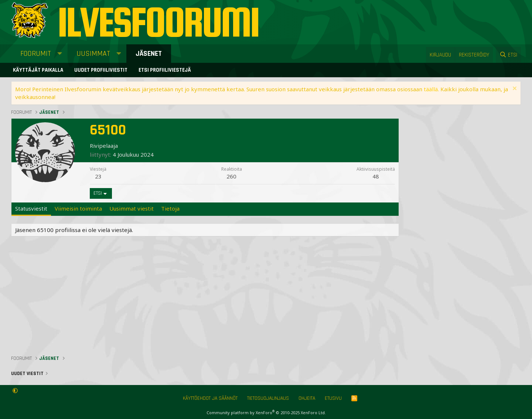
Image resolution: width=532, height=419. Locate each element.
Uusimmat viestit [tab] (132, 208)
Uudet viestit (27, 374)
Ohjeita (307, 398)
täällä (431, 89)
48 (376, 176)
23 (98, 176)
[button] (60, 54)
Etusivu (333, 398)
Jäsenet (149, 54)
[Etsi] (508, 55)
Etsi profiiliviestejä (165, 70)
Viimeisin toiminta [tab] (78, 208)
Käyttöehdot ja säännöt (210, 398)
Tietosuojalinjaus (268, 398)
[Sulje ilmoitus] (514, 89)
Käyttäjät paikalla (38, 70)
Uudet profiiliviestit (101, 70)
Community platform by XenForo (266, 413)
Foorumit (36, 54)
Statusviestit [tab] (31, 208)
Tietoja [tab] (170, 208)
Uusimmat (93, 54)
